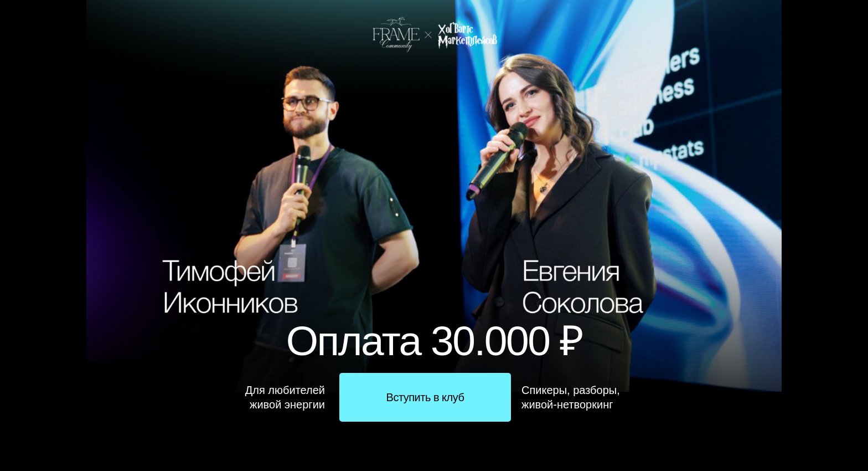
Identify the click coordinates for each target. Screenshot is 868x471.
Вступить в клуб (425, 397)
